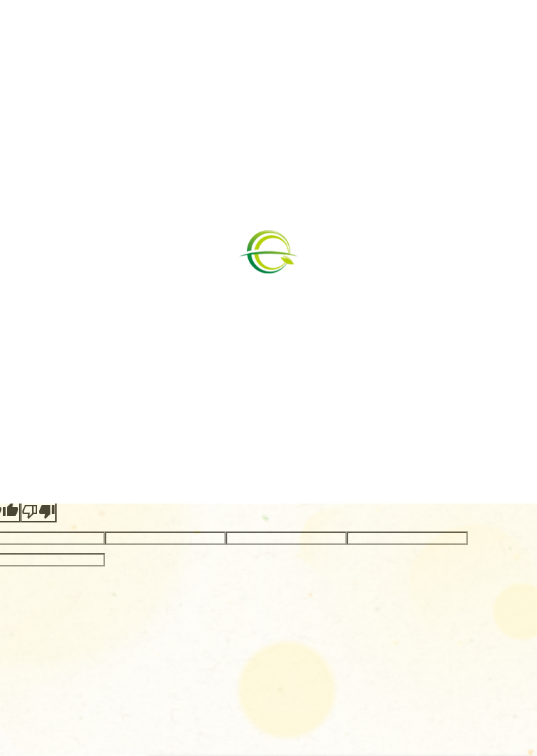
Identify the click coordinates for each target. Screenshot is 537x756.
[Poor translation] (38, 512)
